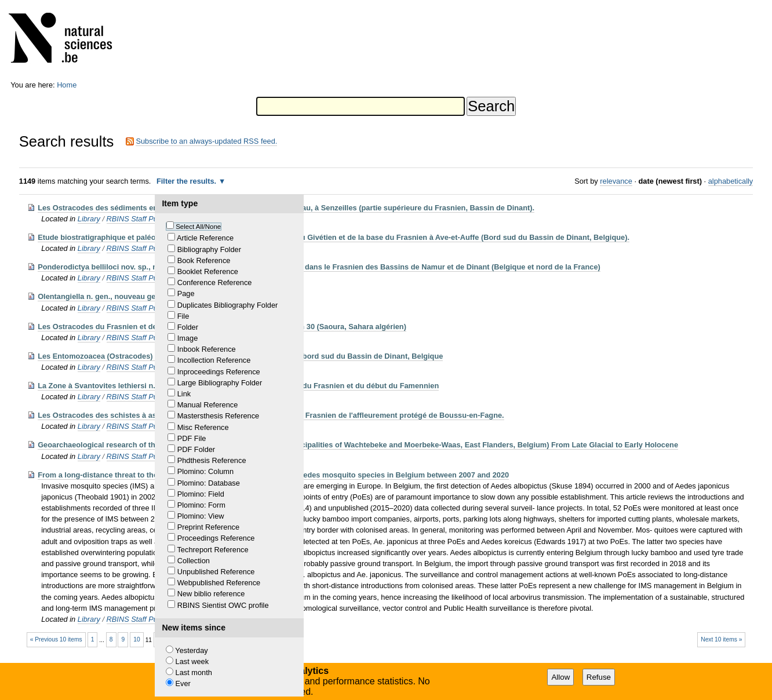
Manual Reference (208, 405)
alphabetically (731, 181)
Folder (188, 327)
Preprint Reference (208, 527)
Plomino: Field (201, 494)
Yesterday (191, 650)
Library (89, 219)
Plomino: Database (209, 483)
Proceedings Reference (216, 538)
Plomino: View (201, 516)
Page (186, 294)
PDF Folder (196, 449)
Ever (183, 683)
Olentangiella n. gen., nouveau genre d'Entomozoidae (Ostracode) (154, 296)
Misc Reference (203, 427)
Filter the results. (187, 181)
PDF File (192, 438)
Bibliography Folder (209, 249)
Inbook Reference (207, 349)
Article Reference (205, 238)
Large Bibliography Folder (220, 383)
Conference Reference (215, 282)
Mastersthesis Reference (219, 416)
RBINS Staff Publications (148, 219)
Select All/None (198, 227)
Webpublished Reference (219, 583)
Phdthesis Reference (212, 460)
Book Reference (204, 260)
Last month (194, 672)
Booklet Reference (208, 271)
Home (67, 85)
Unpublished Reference (216, 572)
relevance (616, 181)
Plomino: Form (201, 505)
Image (188, 338)
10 (136, 639)
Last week (192, 661)
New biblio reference (211, 594)
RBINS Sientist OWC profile (223, 605)
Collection (194, 561)
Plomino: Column (205, 471)
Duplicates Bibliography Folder (228, 305)
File (183, 316)
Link (184, 394)
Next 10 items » (721, 639)
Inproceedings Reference (219, 372)
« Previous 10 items (56, 639)
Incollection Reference (214, 360)
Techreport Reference (212, 550)
